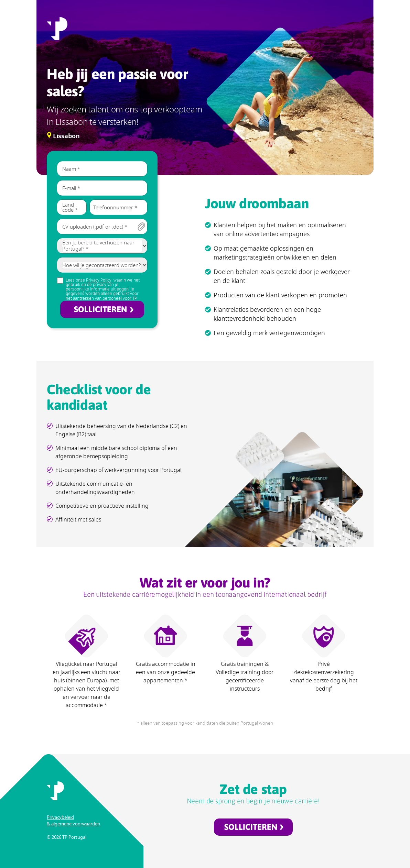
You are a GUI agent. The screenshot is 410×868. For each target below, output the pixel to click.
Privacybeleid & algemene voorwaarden (73, 821)
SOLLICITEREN (100, 309)
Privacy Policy (99, 280)
